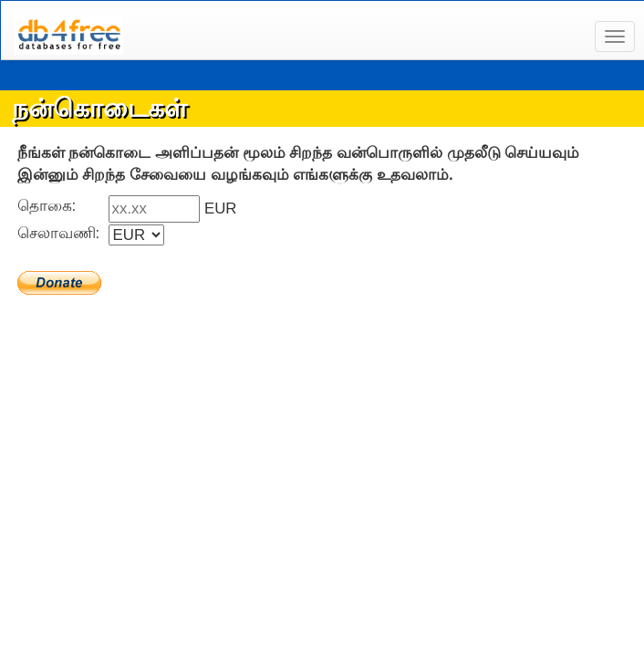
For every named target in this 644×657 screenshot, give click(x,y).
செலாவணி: (63, 233)
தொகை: (51, 206)
